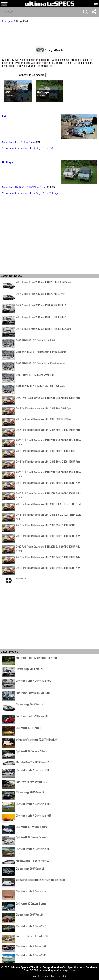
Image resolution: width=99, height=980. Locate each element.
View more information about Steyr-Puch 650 (28, 148)
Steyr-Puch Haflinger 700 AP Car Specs (24, 187)
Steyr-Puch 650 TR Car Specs (19, 142)
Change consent (69, 971)
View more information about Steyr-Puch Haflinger (31, 193)
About (36, 976)
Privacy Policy (48, 976)
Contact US (62, 976)
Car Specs (8, 21)
